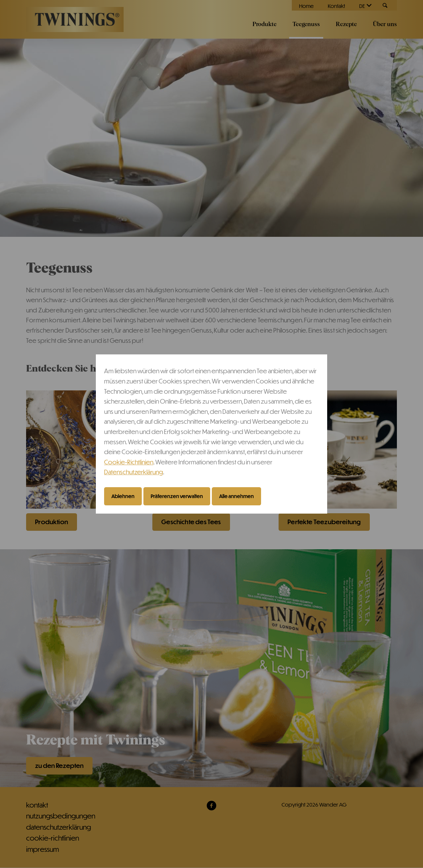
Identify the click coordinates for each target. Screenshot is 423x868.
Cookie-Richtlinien (129, 462)
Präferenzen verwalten (177, 496)
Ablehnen (123, 496)
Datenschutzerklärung (134, 472)
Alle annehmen (236, 496)
